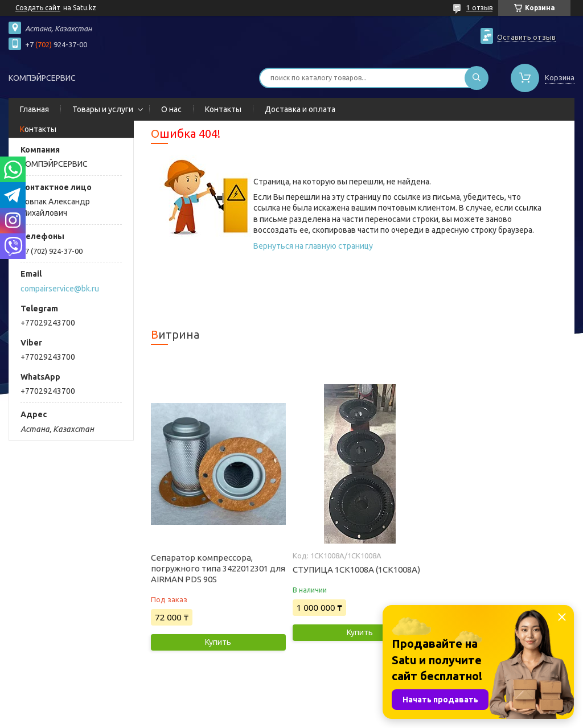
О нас (171, 109)
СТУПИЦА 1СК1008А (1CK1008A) (356, 569)
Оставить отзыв (526, 37)
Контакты (223, 109)
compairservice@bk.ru (60, 289)
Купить (218, 642)
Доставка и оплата (300, 109)
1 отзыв (479, 8)
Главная (34, 109)
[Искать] (477, 78)
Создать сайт (38, 8)
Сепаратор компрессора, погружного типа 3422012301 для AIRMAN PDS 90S (218, 568)
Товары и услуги (103, 109)
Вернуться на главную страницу (313, 246)
